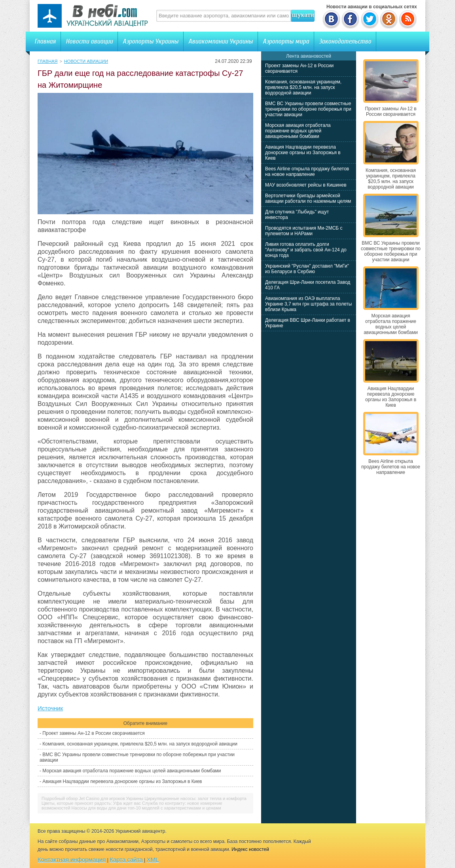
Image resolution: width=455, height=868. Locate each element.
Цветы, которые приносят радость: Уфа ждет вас (91, 803)
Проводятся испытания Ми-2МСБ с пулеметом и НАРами (304, 231)
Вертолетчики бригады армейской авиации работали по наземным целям (308, 198)
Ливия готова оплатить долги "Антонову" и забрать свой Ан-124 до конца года (306, 250)
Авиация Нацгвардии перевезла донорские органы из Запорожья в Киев (122, 781)
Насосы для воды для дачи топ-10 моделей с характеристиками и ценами (146, 808)
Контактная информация (72, 860)
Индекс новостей (250, 849)
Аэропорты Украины (151, 41)
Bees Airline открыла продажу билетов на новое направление (307, 172)
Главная (45, 41)
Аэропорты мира (286, 41)
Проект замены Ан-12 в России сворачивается (93, 733)
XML (153, 860)
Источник (50, 708)
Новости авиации (89, 41)
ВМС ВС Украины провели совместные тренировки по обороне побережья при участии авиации (308, 109)
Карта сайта (126, 860)
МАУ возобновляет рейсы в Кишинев (306, 185)
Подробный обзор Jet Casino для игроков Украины (92, 798)
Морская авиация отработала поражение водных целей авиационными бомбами (132, 771)
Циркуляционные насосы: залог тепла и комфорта (195, 798)
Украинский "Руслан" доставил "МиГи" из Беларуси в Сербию (307, 269)
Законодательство (345, 41)
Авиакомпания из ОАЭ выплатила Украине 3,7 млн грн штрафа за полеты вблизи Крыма (308, 304)
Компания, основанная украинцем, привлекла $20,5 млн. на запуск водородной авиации (140, 744)
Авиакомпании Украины (221, 41)
